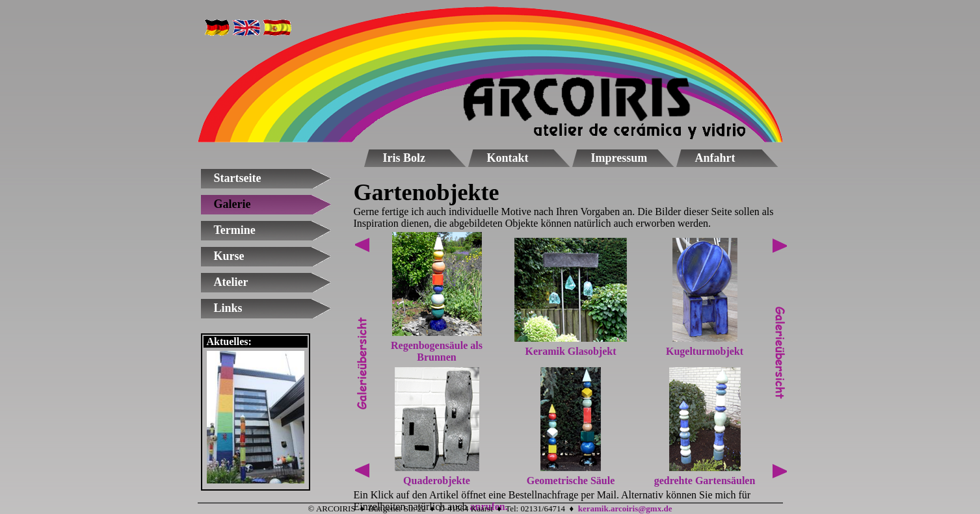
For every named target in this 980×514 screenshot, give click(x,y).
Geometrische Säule (571, 481)
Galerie (232, 204)
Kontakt (508, 158)
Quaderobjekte (437, 481)
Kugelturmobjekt (705, 351)
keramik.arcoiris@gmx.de (625, 508)
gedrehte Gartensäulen (705, 481)
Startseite (238, 178)
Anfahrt (715, 158)
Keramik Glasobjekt (571, 351)
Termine (235, 230)
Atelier (231, 282)
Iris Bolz (404, 158)
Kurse (229, 256)
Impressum (619, 158)
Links (228, 308)
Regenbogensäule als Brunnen (437, 351)
